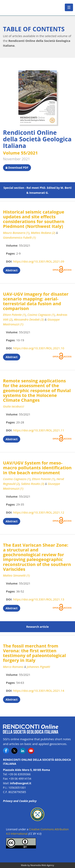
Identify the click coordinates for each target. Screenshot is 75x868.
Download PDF (17, 168)
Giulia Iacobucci (13, 406)
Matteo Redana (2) (43, 233)
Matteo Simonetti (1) (16, 575)
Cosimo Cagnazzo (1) (41, 315)
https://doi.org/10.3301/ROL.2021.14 (39, 691)
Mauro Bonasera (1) (16, 233)
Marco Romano (13, 667)
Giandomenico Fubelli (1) (19, 237)
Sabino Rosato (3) (33, 484)
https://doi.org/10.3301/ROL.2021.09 (39, 261)
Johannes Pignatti (39, 667)
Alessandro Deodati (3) (29, 319)
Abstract (12, 270)
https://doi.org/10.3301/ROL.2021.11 (39, 430)
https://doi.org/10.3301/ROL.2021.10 (39, 348)
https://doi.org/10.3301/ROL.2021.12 (39, 512)
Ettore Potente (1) (14, 315)
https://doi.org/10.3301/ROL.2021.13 (39, 599)
